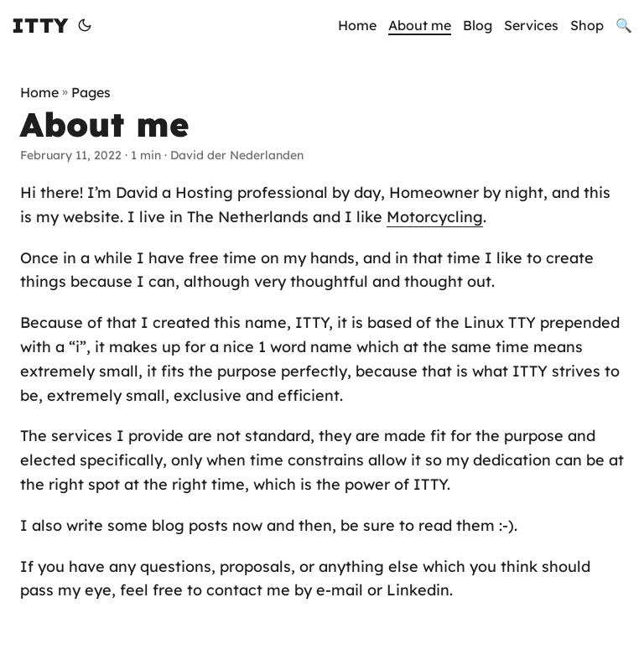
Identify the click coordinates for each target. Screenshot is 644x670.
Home (39, 92)
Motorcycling (435, 217)
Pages (91, 92)
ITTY (40, 25)
